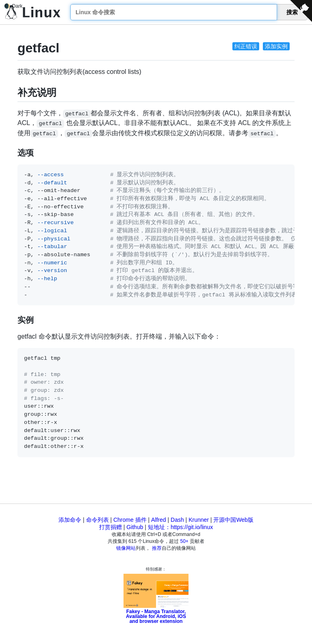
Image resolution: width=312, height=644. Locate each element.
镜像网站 (126, 548)
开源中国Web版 (233, 520)
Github (135, 527)
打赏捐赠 (110, 527)
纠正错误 (246, 46)
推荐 (157, 548)
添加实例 (276, 46)
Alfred (159, 520)
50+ (184, 541)
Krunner (199, 520)
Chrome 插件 (130, 520)
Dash (177, 520)
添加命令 (70, 520)
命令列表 (97, 520)
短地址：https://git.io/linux (180, 527)
